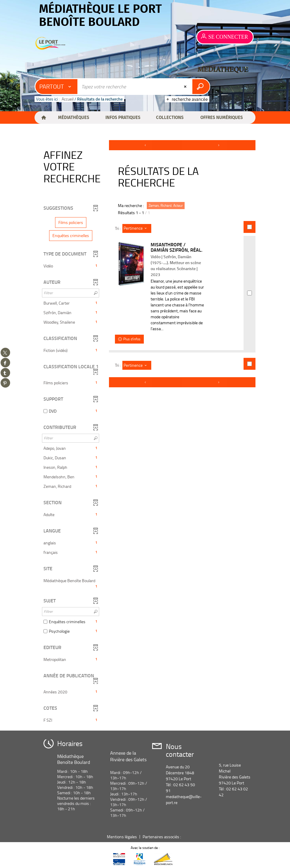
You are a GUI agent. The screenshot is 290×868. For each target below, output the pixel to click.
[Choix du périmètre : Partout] (57, 87)
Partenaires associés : (162, 837)
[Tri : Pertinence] (137, 228)
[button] (73, 117)
